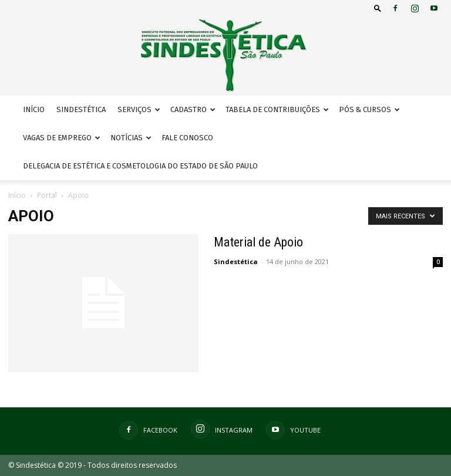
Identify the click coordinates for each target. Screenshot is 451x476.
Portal (47, 195)
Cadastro (193, 109)
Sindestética (81, 109)
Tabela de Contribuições (277, 109)
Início (34, 109)
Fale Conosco (187, 138)
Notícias (131, 138)
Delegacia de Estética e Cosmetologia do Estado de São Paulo (140, 166)
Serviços (139, 109)
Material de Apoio (258, 242)
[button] (378, 8)
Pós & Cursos (369, 109)
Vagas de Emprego (62, 138)
